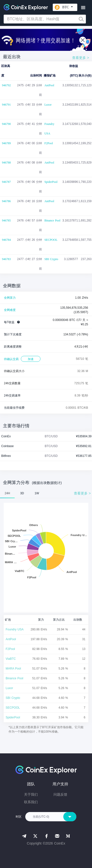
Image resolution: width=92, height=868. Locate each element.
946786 (6, 201)
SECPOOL (51, 240)
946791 (6, 105)
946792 (6, 85)
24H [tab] (7, 493)
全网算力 (10, 298)
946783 (6, 259)
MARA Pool (13, 669)
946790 (6, 124)
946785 (6, 220)
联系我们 (31, 802)
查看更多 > (81, 58)
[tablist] (46, 493)
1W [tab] (37, 493)
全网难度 (10, 310)
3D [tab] (22, 493)
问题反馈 (60, 794)
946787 (6, 182)
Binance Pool (52, 220)
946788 (6, 163)
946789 (6, 143)
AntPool (49, 85)
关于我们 (31, 794)
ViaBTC (11, 659)
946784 (6, 240)
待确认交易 (11, 359)
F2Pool (49, 143)
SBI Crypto (51, 259)
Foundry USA (49, 129)
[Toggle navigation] (83, 8)
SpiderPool (51, 182)
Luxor (48, 105)
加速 (31, 359)
